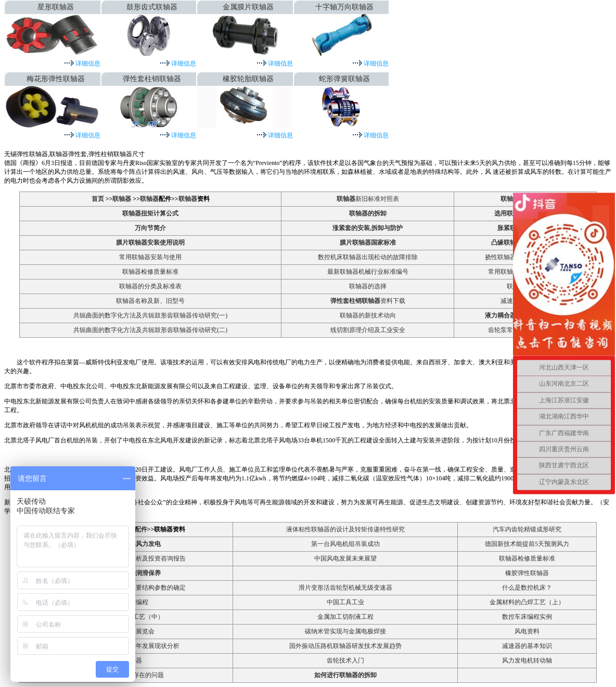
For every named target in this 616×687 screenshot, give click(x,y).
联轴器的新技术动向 (368, 315)
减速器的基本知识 (527, 646)
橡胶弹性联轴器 (527, 573)
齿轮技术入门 (345, 660)
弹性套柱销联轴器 (152, 79)
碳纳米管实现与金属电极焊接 (345, 631)
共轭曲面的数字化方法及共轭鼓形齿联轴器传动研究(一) (150, 315)
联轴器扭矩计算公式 (150, 213)
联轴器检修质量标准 (150, 272)
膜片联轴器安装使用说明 (150, 243)
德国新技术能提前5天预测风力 (527, 544)
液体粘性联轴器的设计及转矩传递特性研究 (345, 529)
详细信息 (87, 63)
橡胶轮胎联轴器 (248, 79)
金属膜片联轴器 (248, 7)
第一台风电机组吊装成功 (345, 544)
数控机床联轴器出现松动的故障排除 (368, 257)
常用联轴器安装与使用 (150, 257)
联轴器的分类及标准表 (150, 286)
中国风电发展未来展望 (345, 558)
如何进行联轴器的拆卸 (345, 675)
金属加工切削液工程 (345, 617)
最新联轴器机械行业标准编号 (368, 272)
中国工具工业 (345, 602)
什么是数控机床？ (527, 588)
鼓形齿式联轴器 (152, 7)
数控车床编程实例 (527, 617)
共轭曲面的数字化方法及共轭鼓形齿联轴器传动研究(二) (150, 330)
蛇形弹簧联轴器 (344, 79)
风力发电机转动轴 (527, 660)
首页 (99, 199)
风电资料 (527, 631)
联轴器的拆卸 (368, 213)
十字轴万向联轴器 (344, 7)
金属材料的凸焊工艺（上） (527, 602)
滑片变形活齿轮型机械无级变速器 (345, 588)
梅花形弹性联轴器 (56, 79)
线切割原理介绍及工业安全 (368, 330)
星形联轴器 (56, 7)
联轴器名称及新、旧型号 (150, 301)
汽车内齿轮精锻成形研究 (527, 529)
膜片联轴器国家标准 (368, 243)
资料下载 (368, 301)
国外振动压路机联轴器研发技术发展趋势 (345, 646)
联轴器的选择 (368, 286)
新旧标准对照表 (368, 199)
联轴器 (122, 199)
